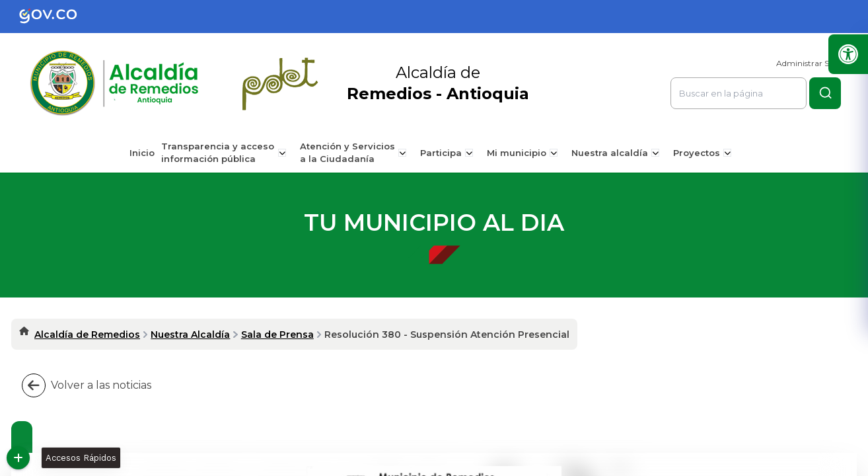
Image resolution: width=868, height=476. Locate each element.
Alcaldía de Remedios (87, 335)
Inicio (147, 153)
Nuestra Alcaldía (190, 335)
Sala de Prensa (277, 335)
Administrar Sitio (809, 63)
